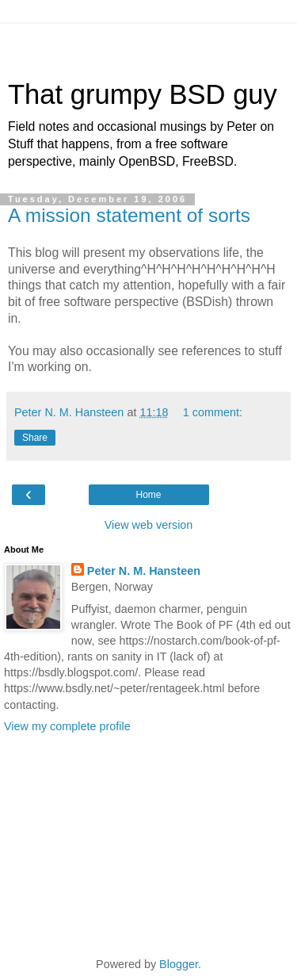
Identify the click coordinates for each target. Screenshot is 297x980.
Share (35, 438)
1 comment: (213, 412)
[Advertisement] (149, 44)
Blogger (179, 964)
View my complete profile (67, 726)
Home (148, 495)
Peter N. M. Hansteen (144, 571)
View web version (149, 525)
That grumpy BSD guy (143, 94)
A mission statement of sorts (129, 215)
